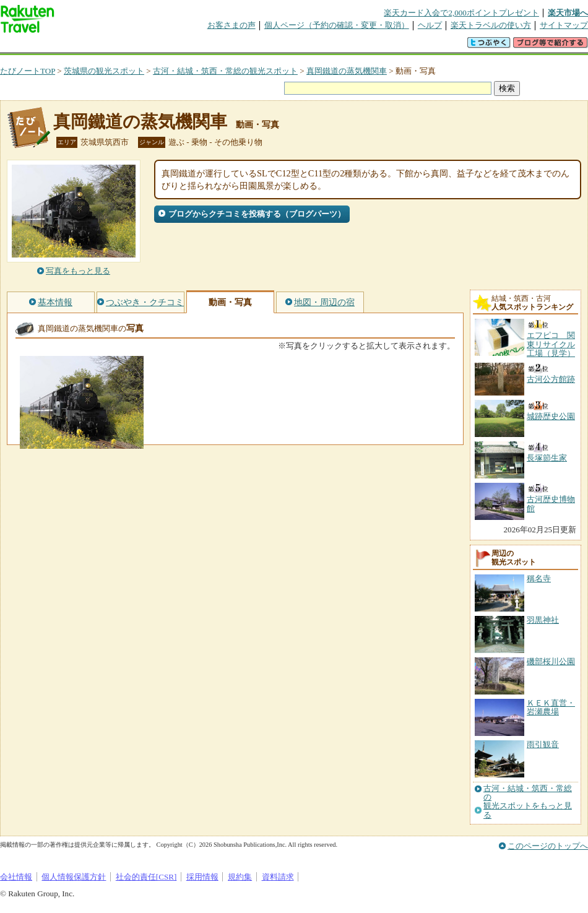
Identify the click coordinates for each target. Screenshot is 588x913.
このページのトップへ (548, 846)
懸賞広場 (145, 46)
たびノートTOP (28, 71)
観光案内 (297, 46)
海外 (94, 46)
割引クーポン (196, 46)
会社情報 (16, 877)
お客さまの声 (231, 25)
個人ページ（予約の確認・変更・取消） (337, 25)
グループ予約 (246, 46)
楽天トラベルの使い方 (491, 25)
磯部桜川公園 (551, 661)
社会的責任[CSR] (146, 877)
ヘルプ (430, 25)
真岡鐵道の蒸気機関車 (347, 71)
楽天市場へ (568, 13)
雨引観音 (543, 744)
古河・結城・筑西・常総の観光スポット (225, 71)
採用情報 (202, 877)
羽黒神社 (543, 620)
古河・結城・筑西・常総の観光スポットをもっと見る (528, 802)
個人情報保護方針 (74, 877)
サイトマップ (564, 25)
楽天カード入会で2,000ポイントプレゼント (461, 13)
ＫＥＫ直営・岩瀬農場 (551, 707)
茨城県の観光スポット (104, 71)
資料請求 (278, 877)
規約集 (240, 877)
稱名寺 (539, 578)
